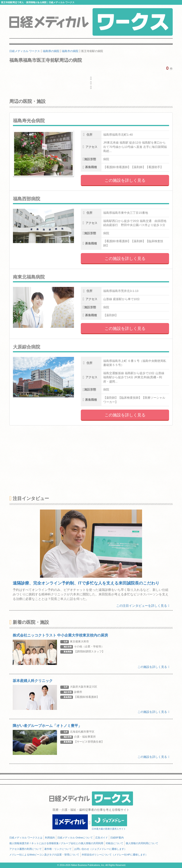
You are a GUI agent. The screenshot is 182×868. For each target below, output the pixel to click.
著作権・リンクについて (58, 849)
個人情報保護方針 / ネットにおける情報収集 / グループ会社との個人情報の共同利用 (56, 843)
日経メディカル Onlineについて (75, 838)
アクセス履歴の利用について (26, 849)
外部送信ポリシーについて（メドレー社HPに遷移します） (115, 855)
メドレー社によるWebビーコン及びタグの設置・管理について (44, 855)
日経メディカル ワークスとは (26, 838)
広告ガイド (102, 838)
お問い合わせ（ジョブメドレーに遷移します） (100, 849)
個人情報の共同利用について (142, 843)
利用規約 (50, 838)
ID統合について (114, 843)
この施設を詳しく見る (125, 180)
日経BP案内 (117, 838)
